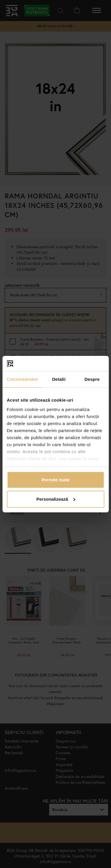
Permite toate (55, 480)
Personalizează (56, 499)
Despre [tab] (92, 379)
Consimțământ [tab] (22, 379)
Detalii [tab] (59, 379)
